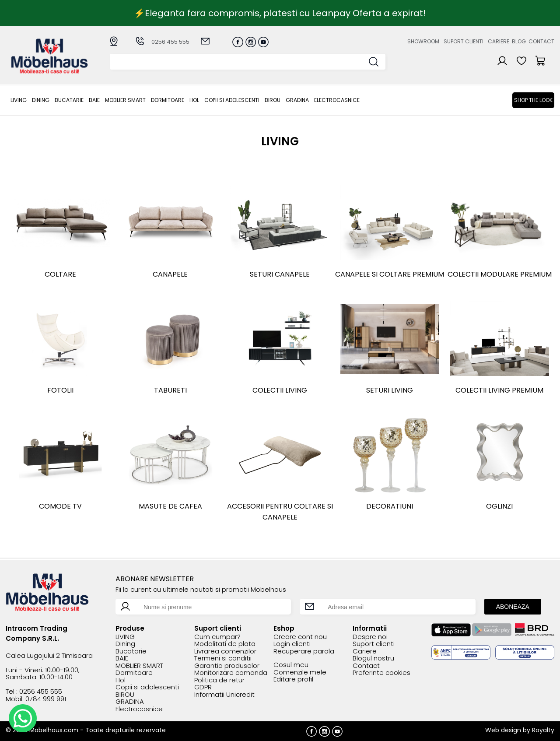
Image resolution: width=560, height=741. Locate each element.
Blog (519, 41)
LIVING (19, 100)
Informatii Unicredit (224, 695)
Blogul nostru (373, 658)
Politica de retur (219, 680)
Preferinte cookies (381, 673)
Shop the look (533, 100)
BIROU (273, 100)
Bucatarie (69, 100)
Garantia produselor (227, 666)
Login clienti (292, 644)
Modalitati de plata (225, 644)
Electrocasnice (337, 100)
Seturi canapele (280, 274)
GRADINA (297, 100)
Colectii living (280, 390)
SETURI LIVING (390, 390)
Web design (503, 730)
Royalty (543, 730)
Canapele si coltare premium (390, 274)
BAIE (94, 100)
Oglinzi (499, 506)
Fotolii (60, 390)
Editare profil (293, 680)
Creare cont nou (300, 637)
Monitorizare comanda (231, 673)
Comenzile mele (300, 673)
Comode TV (60, 506)
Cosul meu (291, 665)
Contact (541, 41)
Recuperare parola (304, 651)
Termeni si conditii (223, 658)
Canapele (170, 274)
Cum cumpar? (217, 637)
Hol (194, 100)
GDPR (203, 687)
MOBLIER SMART (125, 100)
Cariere (499, 41)
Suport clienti (464, 41)
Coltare (60, 274)
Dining (41, 100)
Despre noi (370, 637)
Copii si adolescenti (232, 100)
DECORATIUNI (390, 506)
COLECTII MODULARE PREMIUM (500, 274)
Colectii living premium (499, 390)
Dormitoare (168, 100)
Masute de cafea (170, 506)
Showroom (423, 41)
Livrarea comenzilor (225, 651)
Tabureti (170, 390)
